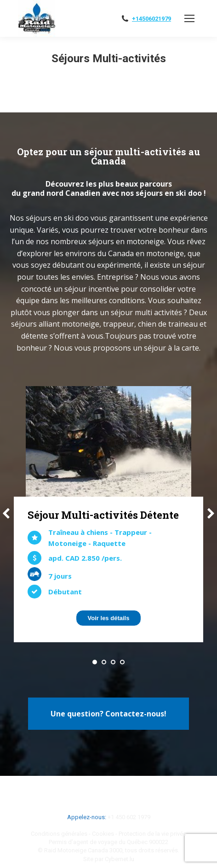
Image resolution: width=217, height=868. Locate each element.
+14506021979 (151, 19)
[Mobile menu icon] (189, 18)
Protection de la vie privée (152, 834)
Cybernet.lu (120, 859)
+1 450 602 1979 (129, 817)
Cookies (103, 834)
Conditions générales (59, 834)
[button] (95, 662)
